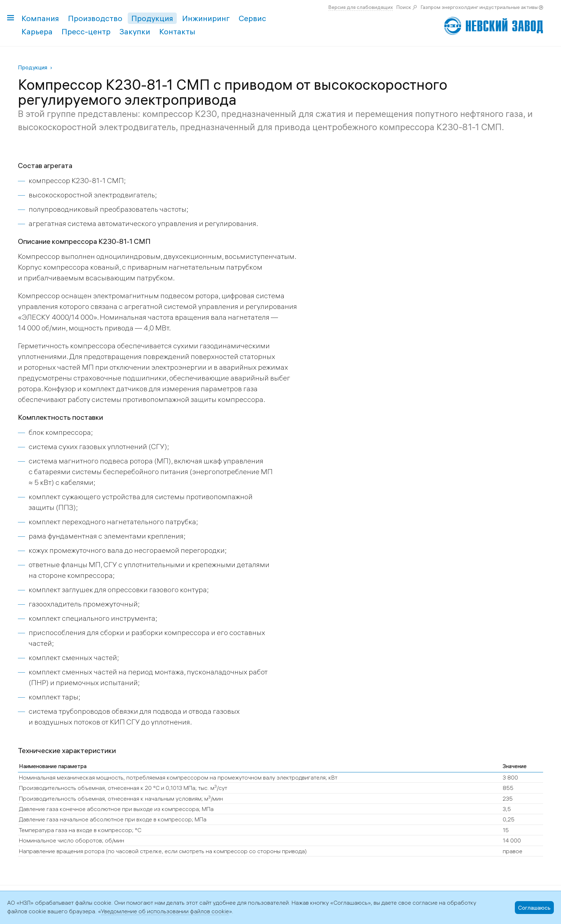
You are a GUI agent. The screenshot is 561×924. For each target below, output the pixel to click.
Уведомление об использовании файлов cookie (165, 911)
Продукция (152, 18)
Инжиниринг (206, 18)
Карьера (37, 31)
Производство (95, 18)
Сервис (252, 18)
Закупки (135, 31)
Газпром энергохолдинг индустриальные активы (479, 7)
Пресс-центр (86, 31)
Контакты (177, 31)
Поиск (404, 7)
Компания (40, 18)
